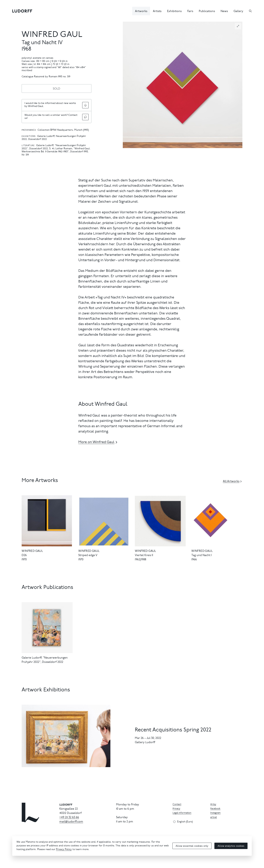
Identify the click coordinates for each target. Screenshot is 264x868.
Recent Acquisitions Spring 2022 (173, 730)
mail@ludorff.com (71, 822)
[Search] (250, 11)
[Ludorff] (22, 11)
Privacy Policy (64, 850)
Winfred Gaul (52, 35)
